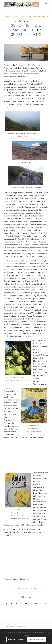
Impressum (9, 627)
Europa (38, 17)
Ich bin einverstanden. (36, 639)
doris (35, 589)
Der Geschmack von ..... (24, 17)
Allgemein (9, 17)
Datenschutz (20, 627)
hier (14, 535)
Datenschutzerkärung (16, 639)
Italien (45, 17)
